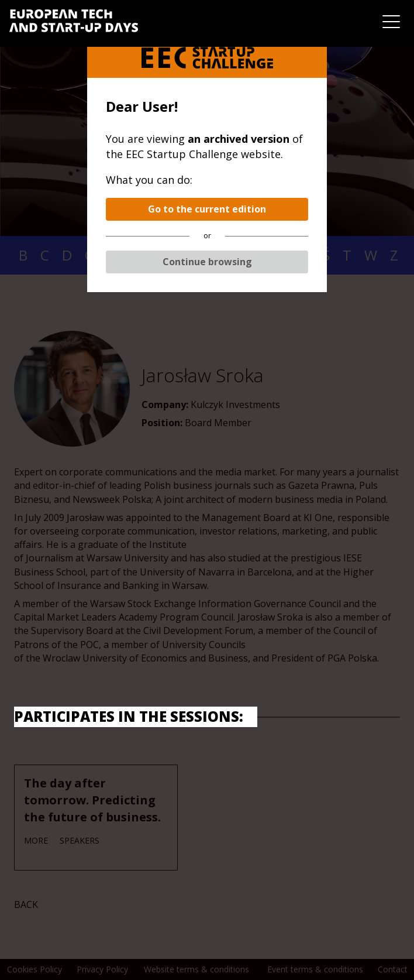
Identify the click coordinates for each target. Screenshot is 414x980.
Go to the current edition (207, 209)
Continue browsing (207, 262)
